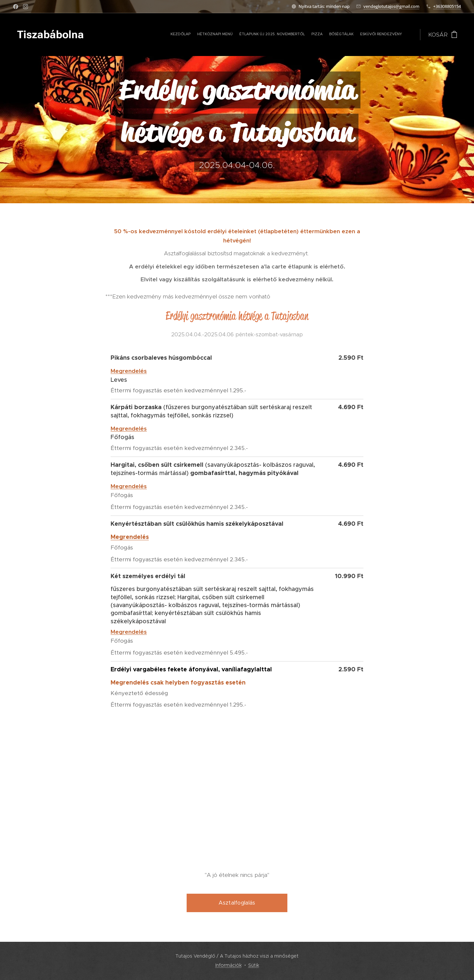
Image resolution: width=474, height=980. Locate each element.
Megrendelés (129, 371)
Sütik (254, 965)
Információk (228, 965)
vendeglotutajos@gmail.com (391, 6)
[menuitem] (348, 35)
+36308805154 (447, 6)
